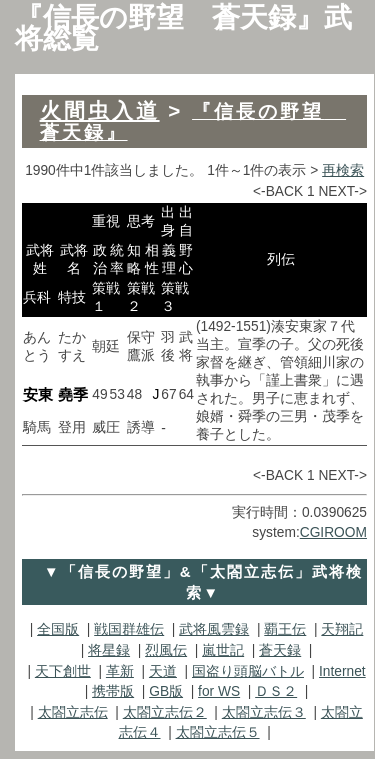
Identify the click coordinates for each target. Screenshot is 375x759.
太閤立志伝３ (264, 712)
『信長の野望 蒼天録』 (193, 122)
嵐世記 (223, 650)
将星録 (109, 650)
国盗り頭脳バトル (248, 671)
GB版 (166, 691)
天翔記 (342, 629)
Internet (342, 671)
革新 (120, 671)
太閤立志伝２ (165, 712)
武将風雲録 (214, 629)
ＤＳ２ (276, 691)
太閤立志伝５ (218, 732)
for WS (219, 691)
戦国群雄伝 (129, 629)
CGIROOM (333, 532)
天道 (163, 671)
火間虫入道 (100, 110)
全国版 (58, 629)
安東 (38, 394)
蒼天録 (280, 650)
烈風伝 (166, 650)
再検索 (343, 170)
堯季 (73, 394)
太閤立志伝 (73, 712)
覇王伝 (285, 629)
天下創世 (63, 671)
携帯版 (113, 691)
